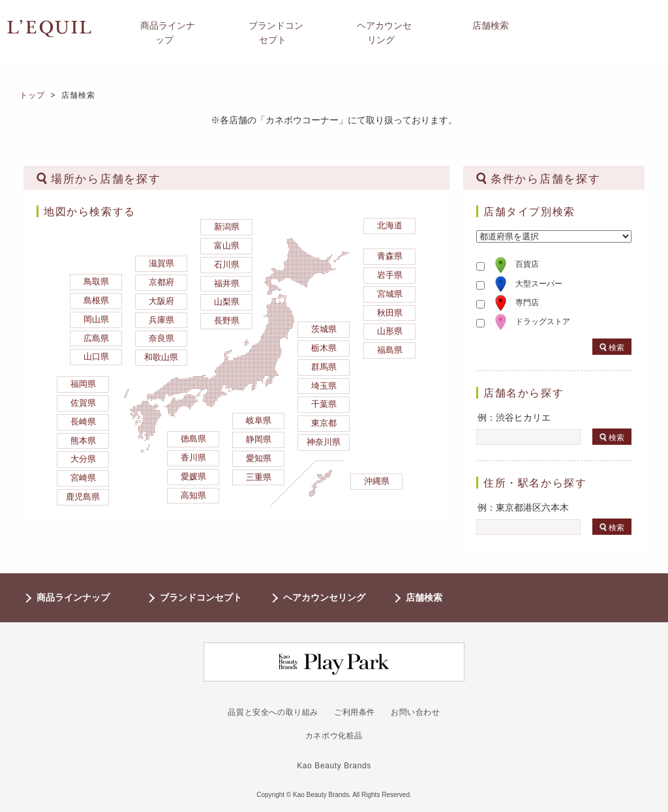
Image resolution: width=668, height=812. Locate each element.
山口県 (96, 356)
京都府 (161, 282)
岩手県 (390, 275)
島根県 (96, 300)
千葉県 (324, 404)
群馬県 (324, 367)
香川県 (193, 458)
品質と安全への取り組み (273, 712)
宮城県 (390, 294)
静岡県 (259, 439)
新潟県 (227, 227)
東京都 (324, 423)
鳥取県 (96, 281)
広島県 (96, 338)
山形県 (390, 331)
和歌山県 (161, 357)
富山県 (227, 246)
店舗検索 (424, 597)
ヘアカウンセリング (324, 597)
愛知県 (259, 458)
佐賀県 (83, 403)
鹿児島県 (83, 497)
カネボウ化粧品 (334, 736)
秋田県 (390, 313)
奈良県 (161, 338)
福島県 (390, 350)
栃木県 (324, 348)
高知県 (193, 495)
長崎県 (83, 422)
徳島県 (193, 439)
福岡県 (83, 384)
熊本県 (83, 441)
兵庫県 (161, 320)
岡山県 (96, 319)
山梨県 (227, 302)
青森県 (390, 256)
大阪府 (161, 301)
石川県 (227, 264)
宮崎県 (83, 478)
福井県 (227, 283)
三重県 (259, 477)
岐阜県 (259, 420)
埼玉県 (324, 386)
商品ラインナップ (73, 597)
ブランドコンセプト (201, 597)
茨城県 (324, 329)
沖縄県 (377, 481)
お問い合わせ (416, 712)
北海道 (390, 225)
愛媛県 (193, 476)
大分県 (83, 459)
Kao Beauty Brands (334, 766)
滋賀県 (161, 263)
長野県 (227, 321)
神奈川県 (324, 442)
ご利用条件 (355, 712)
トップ (33, 95)
